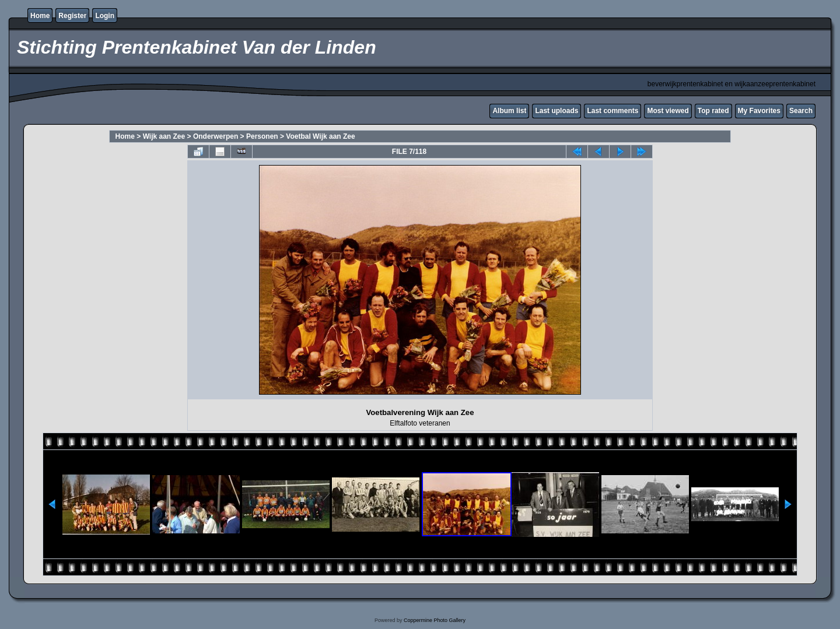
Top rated (713, 111)
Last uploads (556, 111)
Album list (509, 111)
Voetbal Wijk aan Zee (320, 136)
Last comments (612, 111)
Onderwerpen (216, 136)
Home (40, 16)
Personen (262, 136)
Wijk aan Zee (164, 136)
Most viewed (668, 111)
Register (72, 16)
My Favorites (759, 111)
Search (801, 111)
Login (105, 16)
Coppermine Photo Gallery (435, 620)
